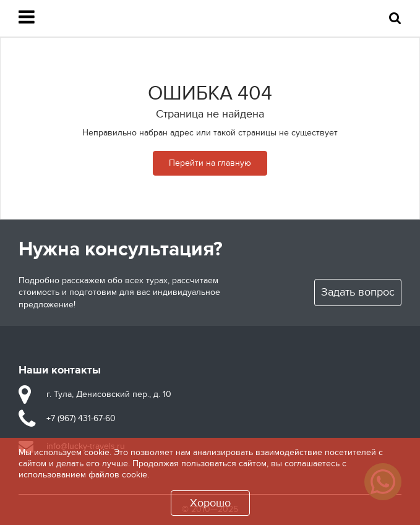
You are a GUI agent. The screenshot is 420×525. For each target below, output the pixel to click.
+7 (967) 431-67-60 (81, 418)
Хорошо (210, 503)
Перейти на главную (210, 163)
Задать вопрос (358, 292)
